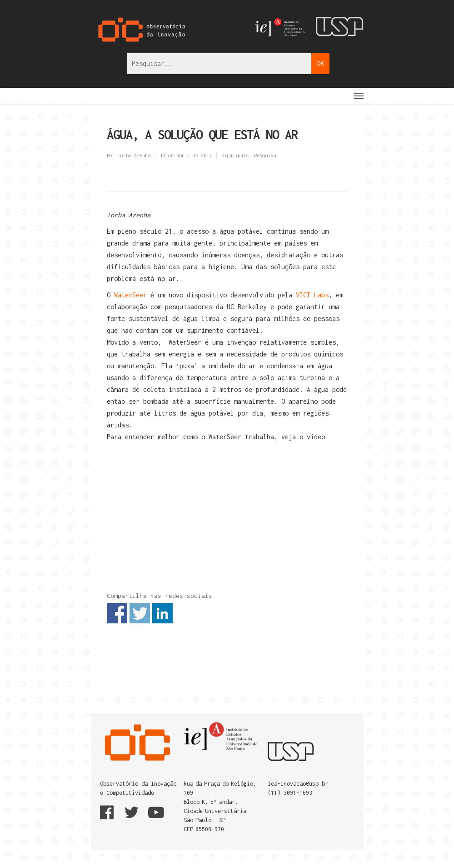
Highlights (235, 156)
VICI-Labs (312, 295)
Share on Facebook (117, 613)
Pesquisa (265, 156)
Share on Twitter (140, 613)
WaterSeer (130, 295)
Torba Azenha (134, 156)
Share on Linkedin (162, 613)
